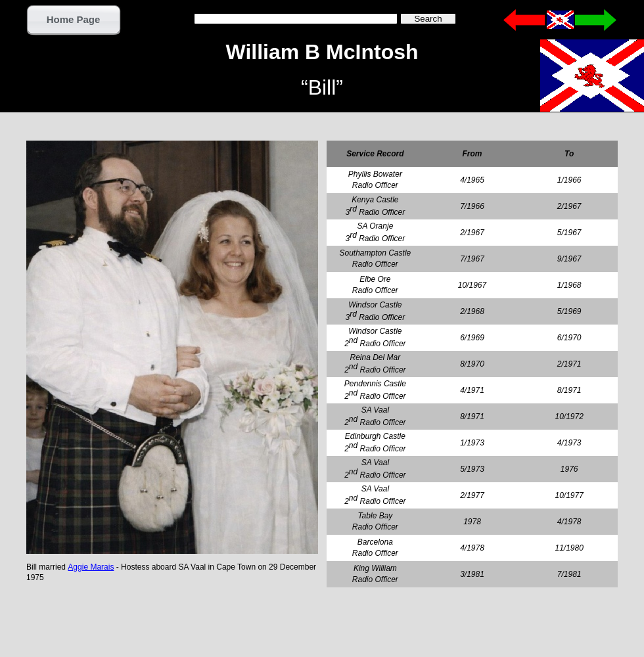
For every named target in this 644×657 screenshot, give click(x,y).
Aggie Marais (91, 567)
